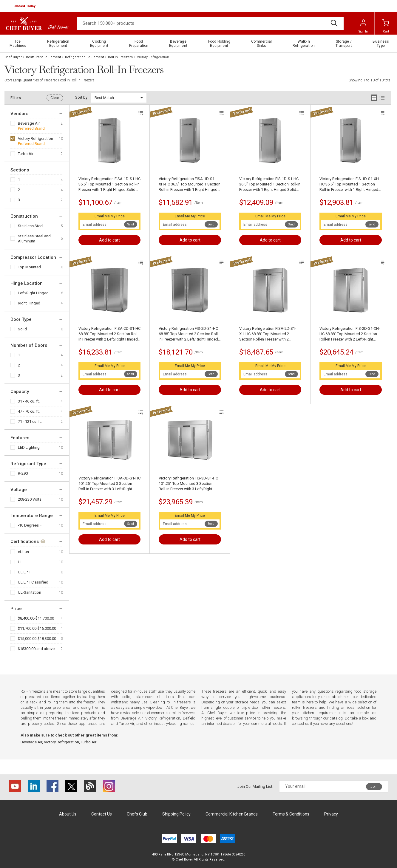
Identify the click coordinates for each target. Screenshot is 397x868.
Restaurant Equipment (43, 57)
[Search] (210, 23)
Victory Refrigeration (35, 139)
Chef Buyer (13, 57)
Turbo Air (26, 154)
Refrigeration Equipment (84, 57)
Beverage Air (29, 123)
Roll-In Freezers (120, 57)
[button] (25, 6)
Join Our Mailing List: (255, 786)
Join (374, 787)
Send (131, 224)
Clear (55, 98)
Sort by (81, 97)
